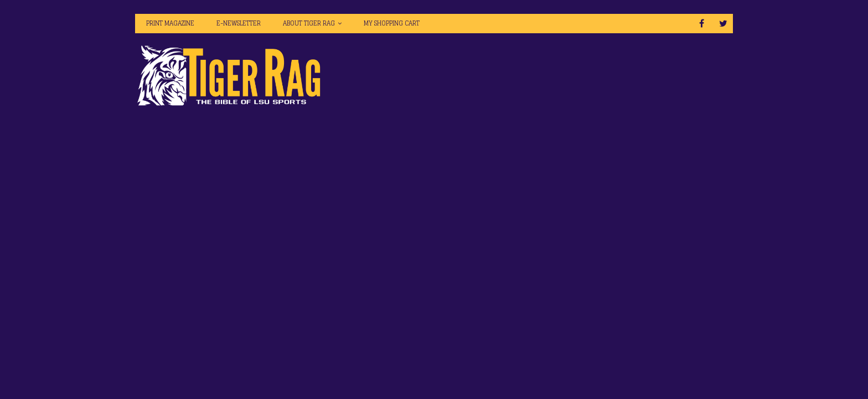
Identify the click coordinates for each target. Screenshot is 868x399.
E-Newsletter (239, 23)
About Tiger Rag (309, 23)
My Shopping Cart (392, 23)
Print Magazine (170, 23)
